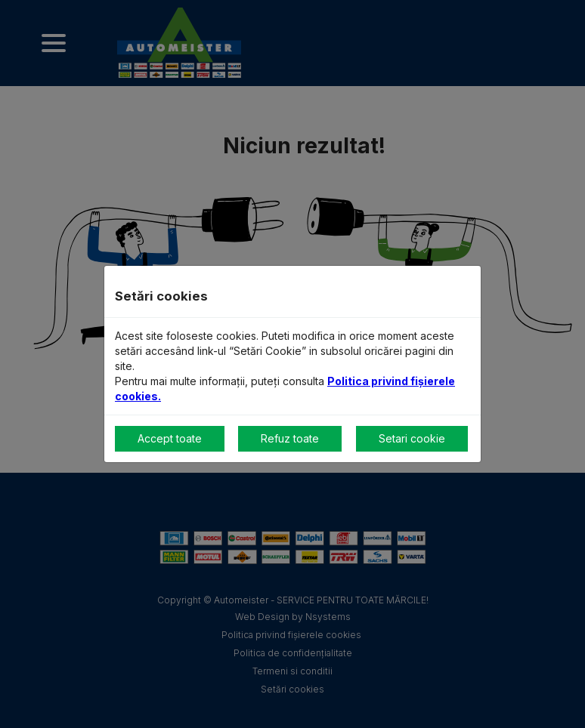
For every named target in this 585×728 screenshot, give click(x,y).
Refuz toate (290, 438)
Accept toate (170, 438)
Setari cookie (412, 438)
